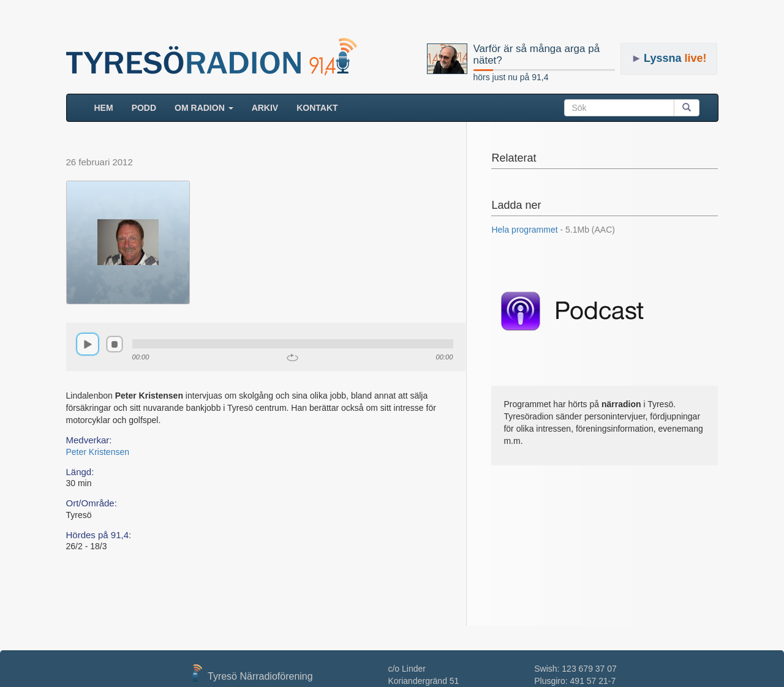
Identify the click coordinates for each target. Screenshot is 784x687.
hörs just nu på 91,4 (511, 77)
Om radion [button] (204, 108)
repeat (292, 358)
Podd (144, 108)
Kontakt (317, 108)
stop (115, 344)
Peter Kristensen (98, 452)
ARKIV (265, 108)
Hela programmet (553, 230)
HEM (108, 107)
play (88, 344)
